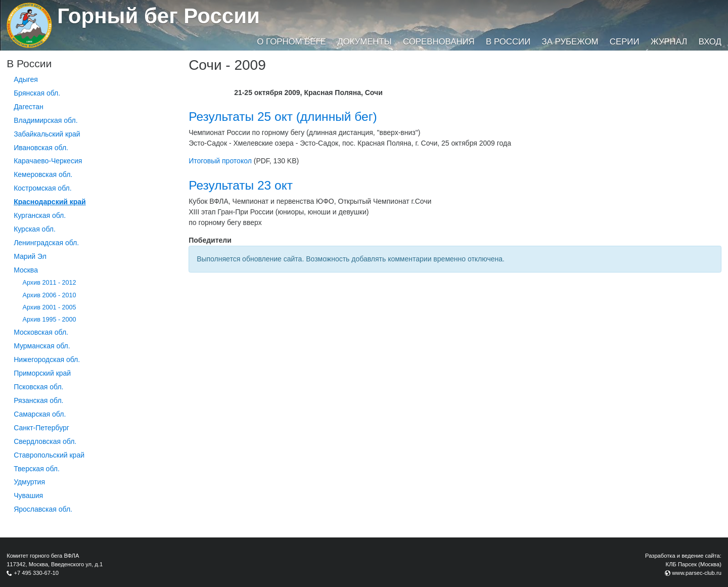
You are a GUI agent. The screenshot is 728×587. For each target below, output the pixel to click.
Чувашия (28, 495)
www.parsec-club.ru (697, 573)
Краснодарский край (50, 202)
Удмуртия (29, 482)
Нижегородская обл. (47, 359)
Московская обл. (41, 332)
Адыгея (26, 79)
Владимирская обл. (45, 120)
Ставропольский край (49, 455)
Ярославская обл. (43, 509)
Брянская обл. (37, 93)
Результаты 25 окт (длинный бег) (283, 117)
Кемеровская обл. (43, 174)
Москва (26, 270)
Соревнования (439, 42)
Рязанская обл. (38, 400)
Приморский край (42, 373)
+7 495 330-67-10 (36, 573)
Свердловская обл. (45, 441)
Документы (364, 42)
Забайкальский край (47, 134)
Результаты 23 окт (241, 185)
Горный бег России (158, 16)
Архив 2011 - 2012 (50, 283)
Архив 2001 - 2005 (50, 307)
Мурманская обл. (42, 346)
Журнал (669, 42)
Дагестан (29, 107)
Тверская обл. (37, 469)
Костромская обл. (42, 188)
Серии (625, 42)
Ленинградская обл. (46, 243)
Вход (710, 42)
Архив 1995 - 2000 (50, 320)
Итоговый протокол (220, 161)
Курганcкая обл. (40, 215)
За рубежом (570, 42)
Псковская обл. (38, 387)
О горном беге (291, 42)
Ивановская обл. (41, 148)
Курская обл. (35, 229)
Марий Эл (30, 256)
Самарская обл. (40, 414)
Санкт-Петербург (41, 428)
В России (508, 42)
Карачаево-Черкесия (48, 161)
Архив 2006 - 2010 (50, 295)
